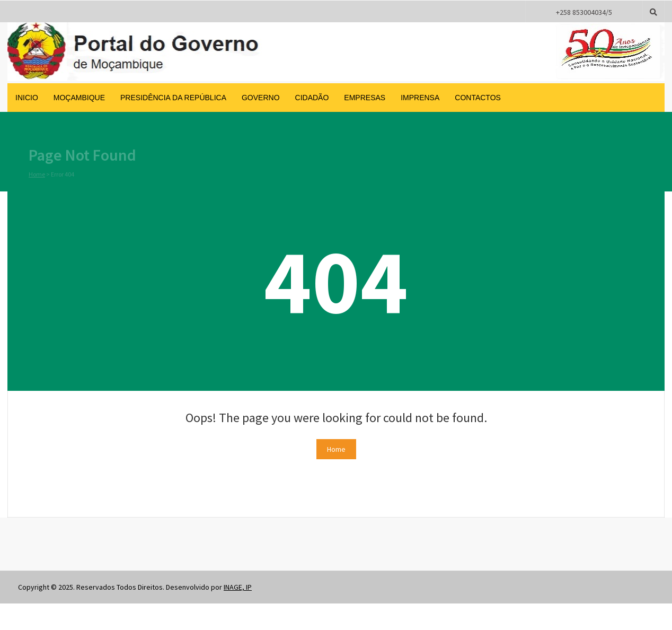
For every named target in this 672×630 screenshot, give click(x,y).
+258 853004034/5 (584, 12)
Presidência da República (173, 98)
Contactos (478, 98)
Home (37, 175)
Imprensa (420, 98)
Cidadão (312, 98)
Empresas (365, 98)
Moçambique (79, 98)
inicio (27, 98)
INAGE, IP (238, 587)
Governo (261, 98)
